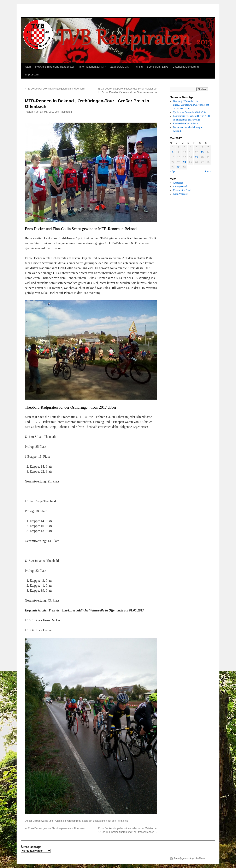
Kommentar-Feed (182, 190)
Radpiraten (66, 112)
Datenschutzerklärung (185, 67)
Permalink (122, 821)
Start (28, 67)
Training (138, 67)
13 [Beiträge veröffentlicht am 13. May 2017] (202, 152)
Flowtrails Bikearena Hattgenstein (55, 67)
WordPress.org (180, 194)
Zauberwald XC (120, 67)
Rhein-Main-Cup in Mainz (186, 123)
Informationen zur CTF (93, 67)
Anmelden (178, 183)
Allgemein (60, 821)
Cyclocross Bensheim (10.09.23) (189, 112)
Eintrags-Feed (180, 186)
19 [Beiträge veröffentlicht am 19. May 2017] (196, 157)
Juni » (208, 172)
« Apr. (173, 172)
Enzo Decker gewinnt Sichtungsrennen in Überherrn (55, 89)
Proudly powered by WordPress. (190, 858)
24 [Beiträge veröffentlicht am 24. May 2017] (185, 162)
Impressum (32, 75)
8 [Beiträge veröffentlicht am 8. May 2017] (173, 152)
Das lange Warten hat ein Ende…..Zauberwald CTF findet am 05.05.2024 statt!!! (191, 105)
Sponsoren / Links (158, 67)
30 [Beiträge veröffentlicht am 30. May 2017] (179, 167)
